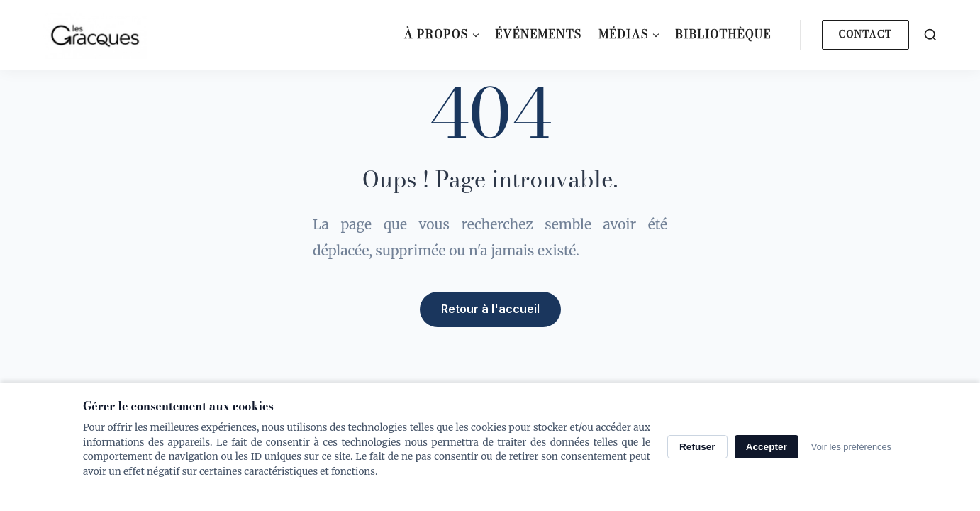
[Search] (930, 35)
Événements (538, 34)
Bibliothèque (723, 34)
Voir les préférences (851, 447)
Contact (865, 34)
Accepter (767, 447)
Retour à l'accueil (490, 309)
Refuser (697, 447)
